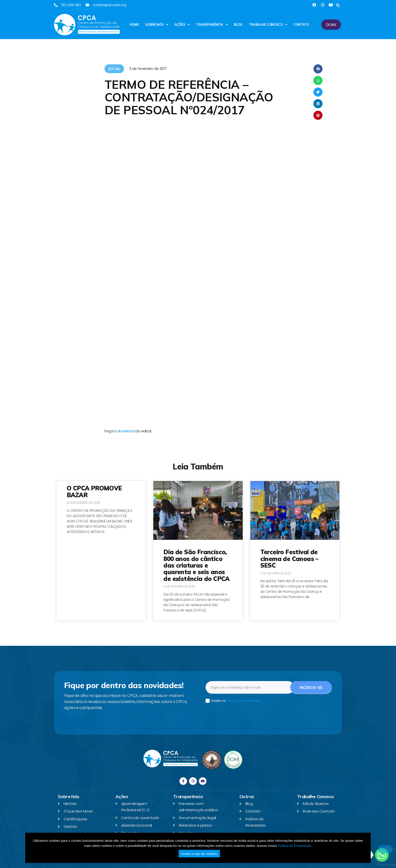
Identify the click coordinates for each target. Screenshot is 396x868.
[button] (338, 5)
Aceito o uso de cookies (199, 854)
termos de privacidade (243, 701)
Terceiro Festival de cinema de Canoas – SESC (289, 559)
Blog (238, 24)
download (126, 431)
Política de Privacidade (294, 846)
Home (134, 24)
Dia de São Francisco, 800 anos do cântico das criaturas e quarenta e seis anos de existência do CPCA (196, 565)
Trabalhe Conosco (268, 25)
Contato (301, 24)
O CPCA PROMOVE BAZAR (94, 491)
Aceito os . (233, 701)
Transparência (212, 25)
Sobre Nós (157, 25)
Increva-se (311, 688)
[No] (385, 849)
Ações (182, 25)
